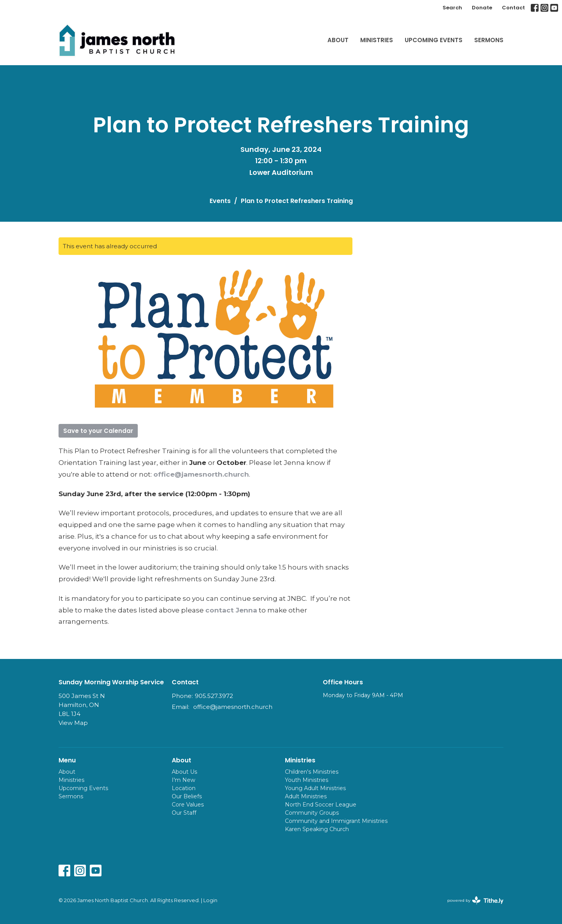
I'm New (183, 780)
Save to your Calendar (98, 431)
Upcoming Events (434, 40)
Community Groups (312, 813)
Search (452, 8)
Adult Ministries (306, 796)
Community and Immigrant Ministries (336, 821)
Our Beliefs (187, 796)
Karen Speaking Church (317, 829)
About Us (184, 772)
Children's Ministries (312, 772)
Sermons (489, 40)
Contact (513, 8)
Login (210, 900)
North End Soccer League (321, 805)
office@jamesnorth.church (201, 474)
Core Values (188, 805)
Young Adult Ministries (315, 788)
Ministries (377, 40)
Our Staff (184, 813)
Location (184, 788)
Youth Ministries (307, 780)
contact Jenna (231, 610)
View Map (73, 723)
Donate (482, 8)
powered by (475, 900)
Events (220, 201)
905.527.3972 (214, 696)
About (338, 40)
